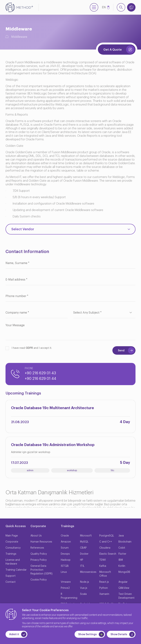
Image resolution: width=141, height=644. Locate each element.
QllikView (124, 588)
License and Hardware (13, 562)
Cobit (122, 548)
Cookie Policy (39, 580)
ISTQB (65, 566)
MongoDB (124, 572)
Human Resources (41, 542)
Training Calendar (16, 570)
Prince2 (65, 588)
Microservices (88, 572)
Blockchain (125, 542)
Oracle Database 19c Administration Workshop (53, 445)
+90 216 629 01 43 (40, 373)
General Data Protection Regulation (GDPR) (41, 570)
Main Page (12, 536)
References (37, 548)
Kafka (103, 566)
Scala (83, 594)
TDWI (103, 560)
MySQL (84, 542)
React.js (104, 582)
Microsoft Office (105, 574)
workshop (72, 470)
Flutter (122, 554)
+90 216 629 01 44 (40, 379)
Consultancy (13, 548)
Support (11, 576)
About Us (36, 536)
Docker (84, 554)
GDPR (29, 348)
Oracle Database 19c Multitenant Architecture (53, 408)
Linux (64, 572)
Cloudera (105, 548)
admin (30, 470)
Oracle (65, 536)
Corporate (12, 542)
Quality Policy (39, 554)
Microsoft (86, 536)
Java (121, 536)
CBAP (83, 548)
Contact (11, 582)
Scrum (65, 548)
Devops (65, 554)
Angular (123, 582)
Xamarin (104, 594)
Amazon (66, 542)
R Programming (69, 596)
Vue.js (84, 588)
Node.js (85, 582)
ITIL (82, 566)
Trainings (11, 554)
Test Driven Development (126, 596)
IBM (121, 560)
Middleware (19, 37)
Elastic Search (108, 554)
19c (112, 470)
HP (82, 560)
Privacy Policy (39, 560)
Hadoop (66, 560)
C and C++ (106, 542)
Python (104, 588)
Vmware (66, 582)
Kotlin (122, 566)
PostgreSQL (107, 536)
